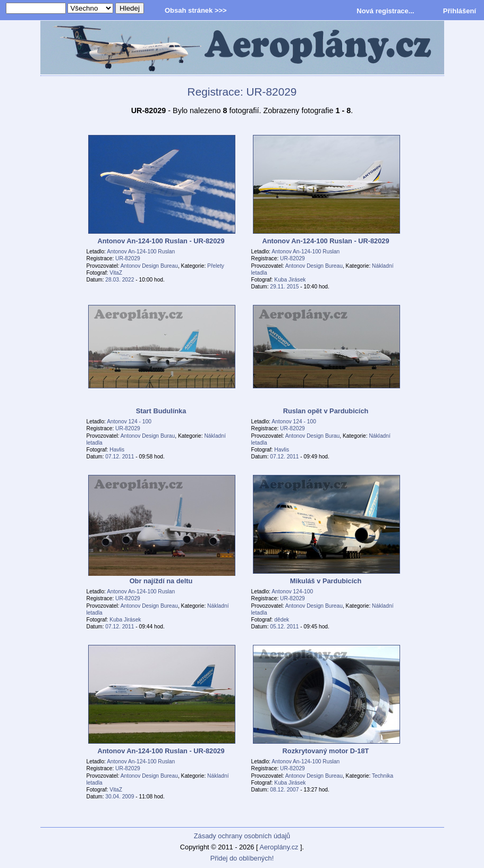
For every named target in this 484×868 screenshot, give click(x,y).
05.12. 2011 (284, 627)
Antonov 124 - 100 (129, 422)
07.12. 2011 (120, 457)
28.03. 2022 (120, 280)
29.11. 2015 (284, 287)
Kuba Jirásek (290, 280)
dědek (282, 620)
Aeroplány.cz (279, 847)
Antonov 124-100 (292, 592)
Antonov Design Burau (148, 436)
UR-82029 (128, 258)
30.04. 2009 (120, 797)
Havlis (117, 450)
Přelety (216, 266)
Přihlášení (460, 11)
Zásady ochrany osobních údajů (242, 836)
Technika (383, 776)
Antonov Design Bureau (149, 266)
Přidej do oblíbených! (242, 858)
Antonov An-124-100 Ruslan (141, 252)
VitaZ (116, 273)
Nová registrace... (385, 11)
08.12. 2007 (284, 790)
